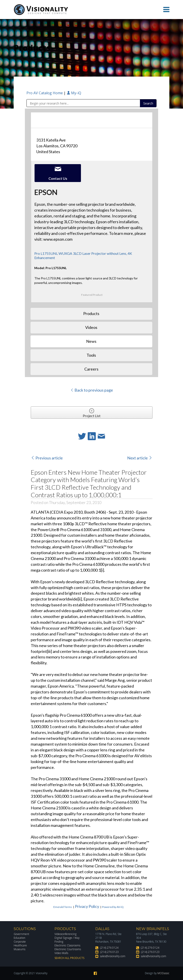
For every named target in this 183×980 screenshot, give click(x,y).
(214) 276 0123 (109, 952)
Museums (20, 949)
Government (21, 934)
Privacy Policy (87, 906)
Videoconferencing (65, 934)
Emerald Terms (63, 907)
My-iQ (74, 93)
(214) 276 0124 (109, 948)
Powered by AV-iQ (113, 907)
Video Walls (61, 953)
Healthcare (20, 945)
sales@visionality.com (113, 956)
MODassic (163, 973)
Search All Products (69, 958)
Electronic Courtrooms (68, 949)
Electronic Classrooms (67, 945)
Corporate (20, 942)
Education (20, 938)
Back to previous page (92, 390)
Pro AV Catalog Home (45, 93)
